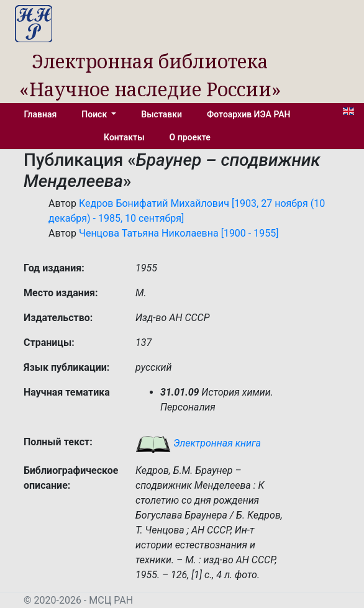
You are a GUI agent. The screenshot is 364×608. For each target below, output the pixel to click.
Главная (40, 114)
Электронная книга (198, 443)
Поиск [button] (95, 114)
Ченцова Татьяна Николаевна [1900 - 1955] (179, 233)
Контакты (124, 137)
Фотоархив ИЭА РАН (249, 114)
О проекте (190, 137)
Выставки (162, 114)
